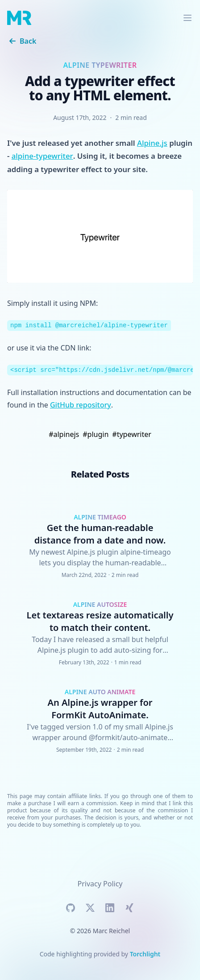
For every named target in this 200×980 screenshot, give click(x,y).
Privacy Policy (100, 884)
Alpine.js (152, 143)
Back (22, 41)
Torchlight (145, 954)
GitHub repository (81, 405)
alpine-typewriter (42, 156)
